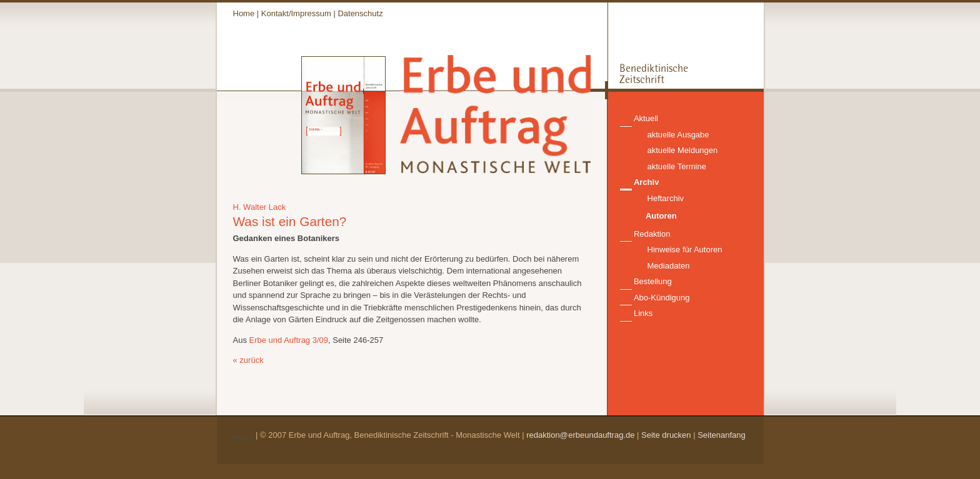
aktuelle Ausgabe (678, 135)
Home (244, 13)
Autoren (661, 216)
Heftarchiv (666, 198)
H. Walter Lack (260, 207)
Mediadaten (669, 266)
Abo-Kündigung (662, 298)
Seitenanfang (722, 435)
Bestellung (653, 281)
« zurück (248, 360)
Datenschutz (360, 13)
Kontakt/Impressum (296, 13)
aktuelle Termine (677, 166)
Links (643, 313)
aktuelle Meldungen (683, 150)
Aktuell (646, 118)
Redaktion (652, 234)
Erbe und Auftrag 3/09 (289, 340)
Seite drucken (666, 435)
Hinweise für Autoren (685, 249)
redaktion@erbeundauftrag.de (580, 435)
